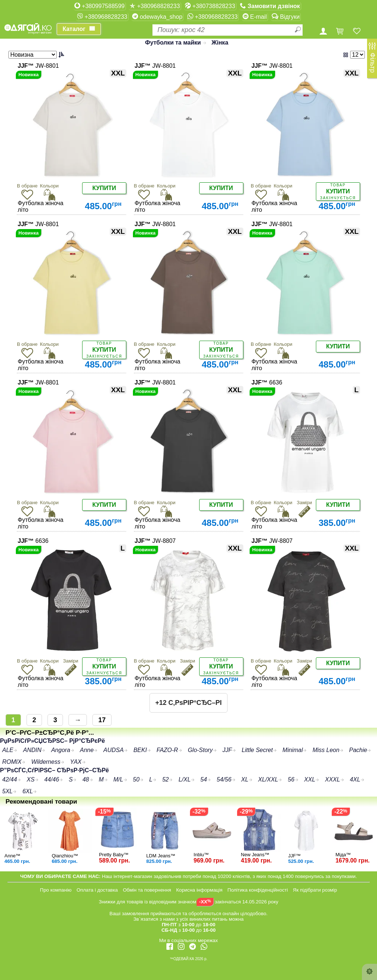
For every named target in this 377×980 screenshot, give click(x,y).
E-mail (255, 17)
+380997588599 (100, 6)
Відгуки (286, 17)
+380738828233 (210, 6)
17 (102, 720)
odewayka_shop (157, 17)
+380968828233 (155, 6)
